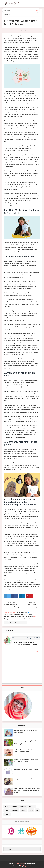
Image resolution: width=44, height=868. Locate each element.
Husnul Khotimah (22, 612)
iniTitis (14, 638)
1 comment (32, 30)
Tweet (7, 596)
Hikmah (31, 810)
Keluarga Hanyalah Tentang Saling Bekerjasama (23, 780)
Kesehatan (31, 806)
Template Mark (27, 866)
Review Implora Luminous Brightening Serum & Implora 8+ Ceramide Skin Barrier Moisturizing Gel (27, 742)
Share (15, 596)
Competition (15, 810)
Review (7, 806)
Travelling (24, 810)
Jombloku (36, 617)
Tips (37, 810)
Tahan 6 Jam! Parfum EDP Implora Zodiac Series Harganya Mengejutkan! (26, 770)
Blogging (7, 814)
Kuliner (7, 810)
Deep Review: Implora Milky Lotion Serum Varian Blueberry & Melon (26, 760)
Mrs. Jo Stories (21, 863)
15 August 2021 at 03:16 (34, 638)
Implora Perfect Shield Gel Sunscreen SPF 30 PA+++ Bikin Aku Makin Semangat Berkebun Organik (27, 791)
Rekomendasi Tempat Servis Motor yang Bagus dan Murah (26, 731)
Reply (37, 651)
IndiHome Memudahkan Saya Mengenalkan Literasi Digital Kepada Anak (26, 751)
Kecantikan (8, 30)
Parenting (14, 806)
